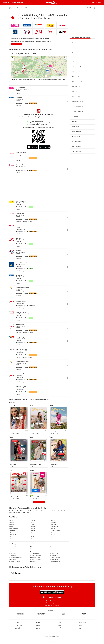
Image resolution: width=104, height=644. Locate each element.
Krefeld (52, 539)
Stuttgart (12, 531)
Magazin (94, 3)
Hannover (33, 520)
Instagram (60, 627)
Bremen (12, 539)
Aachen (52, 529)
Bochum (32, 529)
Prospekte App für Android (52, 601)
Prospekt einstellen (41, 624)
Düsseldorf (13, 535)
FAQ (37, 627)
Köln (11, 527)
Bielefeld (32, 533)
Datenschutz (82, 627)
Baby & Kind (75, 47)
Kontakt (38, 629)
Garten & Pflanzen (77, 77)
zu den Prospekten (17, 44)
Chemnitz (53, 535)
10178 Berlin (89, 8)
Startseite (17, 624)
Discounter (75, 62)
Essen (11, 537)
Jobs (80, 624)
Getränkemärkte (76, 87)
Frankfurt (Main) (14, 529)
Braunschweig (54, 533)
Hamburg (12, 522)
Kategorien (21, 3)
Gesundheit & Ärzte (77, 82)
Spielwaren (75, 127)
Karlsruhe (53, 520)
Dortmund (12, 533)
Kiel (51, 537)
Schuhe (74, 122)
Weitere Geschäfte (76, 151)
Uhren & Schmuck (77, 141)
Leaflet (53, 77)
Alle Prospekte (39, 502)
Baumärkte (75, 52)
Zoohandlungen (76, 146)
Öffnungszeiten (19, 626)
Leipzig (32, 522)
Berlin (56, 4)
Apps (100, 3)
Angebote (17, 629)
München (12, 525)
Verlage (38, 626)
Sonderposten (54, 549)
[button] (65, 58)
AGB (80, 629)
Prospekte (6, 3)
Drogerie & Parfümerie (78, 67)
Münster (32, 539)
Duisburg (32, 527)
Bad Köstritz (12, 12)
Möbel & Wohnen (77, 97)
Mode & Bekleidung (77, 102)
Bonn (31, 535)
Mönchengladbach (55, 531)
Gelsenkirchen (54, 527)
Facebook (60, 624)
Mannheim (33, 537)
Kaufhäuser (75, 92)
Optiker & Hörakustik (77, 107)
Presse (81, 626)
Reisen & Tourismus (77, 112)
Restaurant (75, 117)
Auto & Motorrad (77, 42)
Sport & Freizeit (76, 132)
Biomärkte (75, 57)
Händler (13, 3)
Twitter (59, 626)
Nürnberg (32, 525)
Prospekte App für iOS (52, 603)
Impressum (82, 630)
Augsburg (53, 525)
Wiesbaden (53, 522)
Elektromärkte (76, 72)
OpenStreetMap (59, 77)
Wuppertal (33, 531)
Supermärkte (76, 137)
